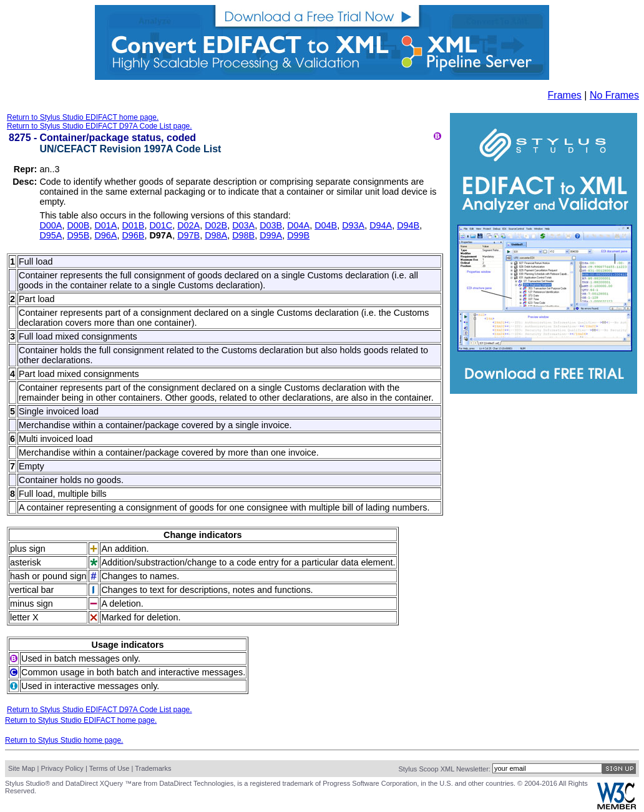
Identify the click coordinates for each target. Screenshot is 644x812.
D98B (243, 235)
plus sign (28, 549)
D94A (381, 225)
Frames (565, 95)
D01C (161, 225)
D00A (51, 225)
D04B (326, 225)
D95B (78, 235)
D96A (105, 235)
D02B (216, 225)
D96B (133, 235)
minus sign (32, 604)
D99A (271, 235)
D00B (78, 225)
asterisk (26, 562)
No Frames (614, 95)
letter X (24, 617)
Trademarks (153, 768)
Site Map (22, 768)
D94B (408, 225)
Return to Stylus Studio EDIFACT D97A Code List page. (100, 126)
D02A (188, 225)
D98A (216, 235)
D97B (188, 235)
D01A (105, 225)
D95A (51, 235)
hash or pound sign (48, 576)
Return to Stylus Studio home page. (64, 740)
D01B (133, 225)
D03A (243, 225)
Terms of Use (110, 768)
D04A (298, 225)
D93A (353, 225)
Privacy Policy (62, 768)
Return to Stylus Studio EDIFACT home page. (83, 117)
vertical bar (32, 590)
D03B (271, 225)
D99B (298, 235)
